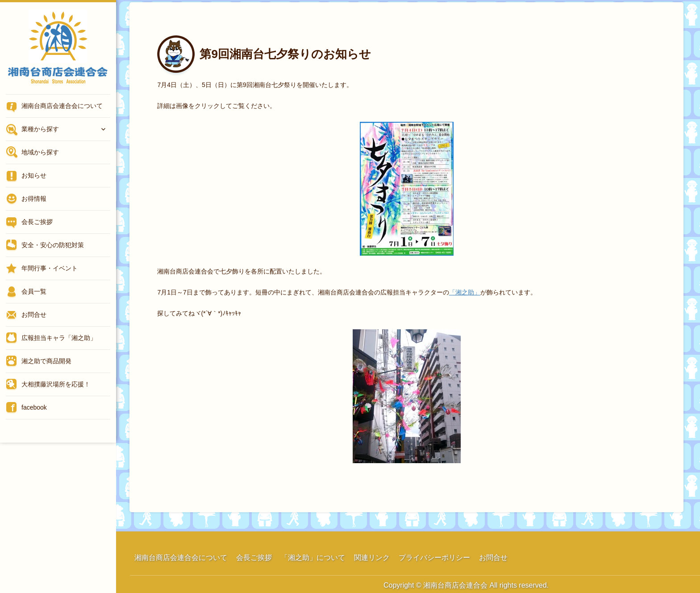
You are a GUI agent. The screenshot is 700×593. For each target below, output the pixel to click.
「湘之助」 (465, 292)
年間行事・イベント (50, 268)
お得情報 (34, 199)
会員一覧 (34, 291)
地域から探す (40, 152)
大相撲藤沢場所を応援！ (56, 384)
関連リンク (372, 558)
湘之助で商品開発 (46, 361)
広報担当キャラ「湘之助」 (59, 338)
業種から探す (40, 129)
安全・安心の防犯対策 (53, 245)
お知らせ (34, 175)
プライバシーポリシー (434, 558)
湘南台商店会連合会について (62, 106)
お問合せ (34, 315)
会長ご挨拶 (37, 222)
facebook (34, 407)
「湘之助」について (313, 558)
